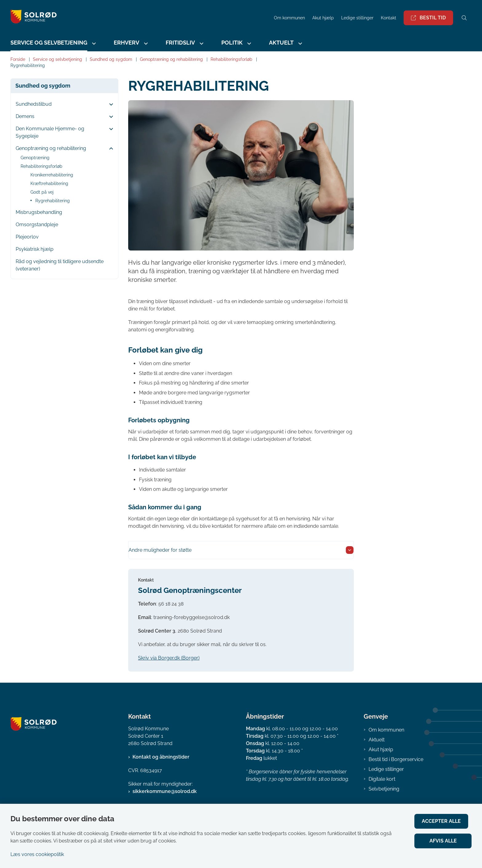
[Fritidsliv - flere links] (201, 43)
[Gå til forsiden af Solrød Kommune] (140, 18)
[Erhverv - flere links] (145, 43)
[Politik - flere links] (248, 43)
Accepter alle (445, 821)
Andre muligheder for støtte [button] (160, 550)
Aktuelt (281, 43)
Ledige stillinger (357, 18)
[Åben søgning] (464, 18)
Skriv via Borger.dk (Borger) (169, 658)
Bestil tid (428, 18)
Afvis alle (445, 841)
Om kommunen (386, 730)
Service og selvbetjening (49, 43)
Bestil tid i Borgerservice (396, 759)
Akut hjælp (381, 750)
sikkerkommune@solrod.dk (165, 791)
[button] (110, 105)
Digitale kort (382, 779)
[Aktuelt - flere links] (299, 43)
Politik (232, 43)
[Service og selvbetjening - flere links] (93, 43)
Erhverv (126, 43)
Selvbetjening (384, 789)
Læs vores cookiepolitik (37, 854)
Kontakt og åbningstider (161, 757)
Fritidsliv (180, 43)
